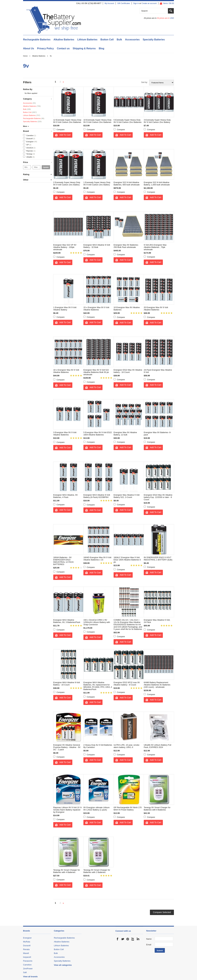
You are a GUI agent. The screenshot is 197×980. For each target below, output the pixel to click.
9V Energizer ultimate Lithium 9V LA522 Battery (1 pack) (96, 809)
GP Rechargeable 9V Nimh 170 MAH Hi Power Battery (128, 809)
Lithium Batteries (87, 40)
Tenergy (29, 154)
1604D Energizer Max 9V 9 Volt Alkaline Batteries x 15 (97, 559)
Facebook (118, 939)
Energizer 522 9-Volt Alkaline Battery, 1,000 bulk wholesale (157, 184)
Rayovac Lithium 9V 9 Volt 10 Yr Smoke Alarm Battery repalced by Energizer (68, 810)
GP (27, 144)
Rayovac (29, 151)
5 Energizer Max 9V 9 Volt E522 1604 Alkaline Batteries (98, 434)
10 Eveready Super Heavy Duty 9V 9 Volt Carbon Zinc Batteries (97, 121)
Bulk (119, 40)
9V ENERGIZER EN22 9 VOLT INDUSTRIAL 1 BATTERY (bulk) (158, 559)
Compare (61, 130)
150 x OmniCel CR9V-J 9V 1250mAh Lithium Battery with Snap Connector (97, 622)
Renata (26, 949)
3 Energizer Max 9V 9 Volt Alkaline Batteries (65, 434)
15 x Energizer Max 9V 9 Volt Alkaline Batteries (96, 309)
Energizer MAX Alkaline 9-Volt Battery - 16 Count (67, 684)
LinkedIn (138, 939)
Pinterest (128, 939)
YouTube (133, 939)
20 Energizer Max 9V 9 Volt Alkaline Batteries (156, 309)
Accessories (132, 40)
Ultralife (29, 157)
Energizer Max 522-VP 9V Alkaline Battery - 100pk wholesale (65, 247)
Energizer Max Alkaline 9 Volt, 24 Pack (157, 621)
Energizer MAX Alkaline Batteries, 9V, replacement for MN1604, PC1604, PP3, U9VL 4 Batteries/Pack (98, 686)
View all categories (63, 965)
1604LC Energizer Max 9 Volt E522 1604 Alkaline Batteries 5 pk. (127, 560)
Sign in (136, 3)
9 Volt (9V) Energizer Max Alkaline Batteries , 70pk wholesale (155, 247)
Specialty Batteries (154, 40)
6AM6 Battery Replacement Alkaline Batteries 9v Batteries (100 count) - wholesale (157, 685)
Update (46, 167)
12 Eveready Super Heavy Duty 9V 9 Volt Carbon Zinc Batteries (67, 121)
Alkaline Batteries (64, 40)
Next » (64, 82)
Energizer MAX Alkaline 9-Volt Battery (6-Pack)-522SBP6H (97, 496)
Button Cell (107, 40)
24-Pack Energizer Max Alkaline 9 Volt (158, 371)
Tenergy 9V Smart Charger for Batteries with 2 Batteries (97, 871)
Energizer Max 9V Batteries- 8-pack (157, 434)
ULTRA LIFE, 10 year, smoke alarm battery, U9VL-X (126, 746)
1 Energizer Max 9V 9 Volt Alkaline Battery (65, 309)
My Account (109, 3)
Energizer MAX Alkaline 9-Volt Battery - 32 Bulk (97, 246)
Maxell (26, 953)
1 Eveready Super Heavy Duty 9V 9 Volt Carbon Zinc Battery (97, 184)
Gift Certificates (124, 3)
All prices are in (165, 18)
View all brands (30, 977)
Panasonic (28, 961)
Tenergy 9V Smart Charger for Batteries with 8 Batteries (157, 809)
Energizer (30, 141)
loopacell (27, 957)
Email (149, 945)
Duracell (29, 138)
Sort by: (144, 82)
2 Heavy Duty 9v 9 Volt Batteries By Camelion (98, 746)
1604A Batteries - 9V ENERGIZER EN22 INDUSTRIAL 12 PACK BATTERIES (63, 561)
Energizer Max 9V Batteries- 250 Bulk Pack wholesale (126, 246)
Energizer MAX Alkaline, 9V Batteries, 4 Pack (65, 496)
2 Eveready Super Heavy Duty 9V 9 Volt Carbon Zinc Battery (67, 184)
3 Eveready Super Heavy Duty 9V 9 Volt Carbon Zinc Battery (157, 121)
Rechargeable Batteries (37, 40)
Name (149, 939)
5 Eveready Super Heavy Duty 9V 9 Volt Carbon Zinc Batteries (128, 121)
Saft (25, 972)
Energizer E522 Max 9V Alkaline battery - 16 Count (128, 371)
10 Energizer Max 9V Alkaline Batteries (127, 309)
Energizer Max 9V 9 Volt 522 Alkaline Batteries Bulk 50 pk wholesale (96, 372)
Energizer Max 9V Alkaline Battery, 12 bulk (125, 434)
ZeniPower (28, 969)
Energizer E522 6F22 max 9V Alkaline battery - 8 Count (127, 684)
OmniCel (29, 148)
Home (25, 56)
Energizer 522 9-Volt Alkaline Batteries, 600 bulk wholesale (127, 184)
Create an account (149, 3)
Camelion (30, 135)
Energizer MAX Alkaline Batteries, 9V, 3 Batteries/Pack (67, 621)
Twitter (123, 939)
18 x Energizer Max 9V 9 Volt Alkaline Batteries (66, 371)
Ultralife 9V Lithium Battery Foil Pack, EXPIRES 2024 (157, 746)
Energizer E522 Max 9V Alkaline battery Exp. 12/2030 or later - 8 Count (158, 497)
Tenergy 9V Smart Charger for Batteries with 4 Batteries (67, 871)
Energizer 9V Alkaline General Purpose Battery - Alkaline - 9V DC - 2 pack (67, 747)
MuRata (27, 942)
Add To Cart (65, 135)
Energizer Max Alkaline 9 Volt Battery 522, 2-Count (127, 496)
